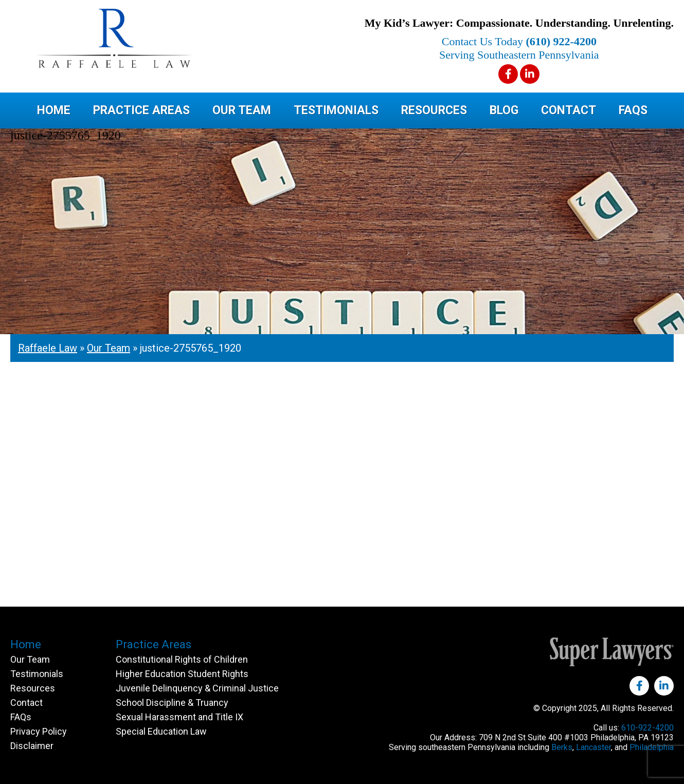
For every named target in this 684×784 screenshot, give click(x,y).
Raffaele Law (154, 38)
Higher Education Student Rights (182, 674)
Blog (504, 110)
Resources (434, 110)
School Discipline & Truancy (172, 703)
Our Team (242, 110)
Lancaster (593, 747)
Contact (569, 110)
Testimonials (336, 110)
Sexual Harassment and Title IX (179, 717)
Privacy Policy (39, 731)
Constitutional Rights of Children (182, 659)
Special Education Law (161, 731)
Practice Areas (141, 110)
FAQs (633, 110)
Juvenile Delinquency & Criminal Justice (197, 688)
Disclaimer (32, 746)
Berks (562, 747)
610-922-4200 (647, 728)
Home (54, 110)
